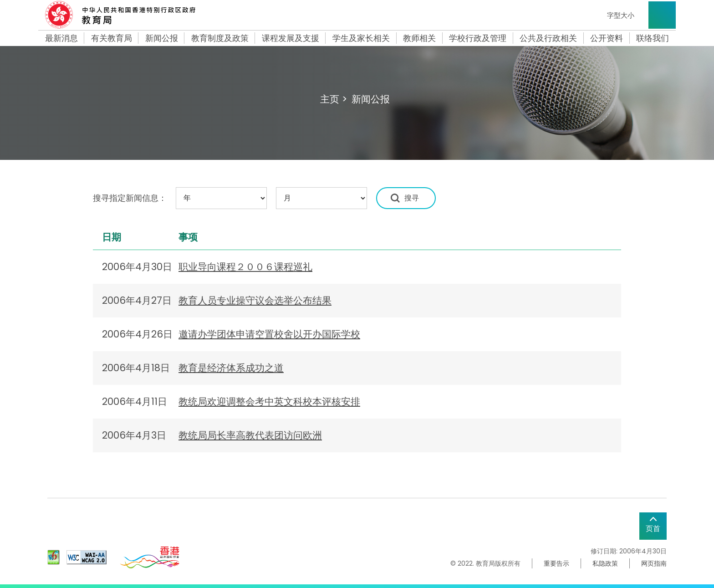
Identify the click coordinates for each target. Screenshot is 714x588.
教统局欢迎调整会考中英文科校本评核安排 (269, 401)
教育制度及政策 (220, 38)
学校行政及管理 (478, 38)
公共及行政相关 (548, 38)
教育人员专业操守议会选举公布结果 (255, 300)
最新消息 (61, 38)
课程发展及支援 (291, 38)
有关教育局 (112, 38)
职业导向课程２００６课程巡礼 (245, 267)
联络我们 (653, 38)
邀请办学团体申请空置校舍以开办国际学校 (269, 334)
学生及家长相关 (361, 38)
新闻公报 (162, 38)
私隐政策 (605, 563)
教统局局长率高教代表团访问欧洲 (250, 435)
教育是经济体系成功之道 (231, 368)
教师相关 (419, 38)
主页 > (334, 99)
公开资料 (607, 38)
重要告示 (556, 563)
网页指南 (654, 563)
